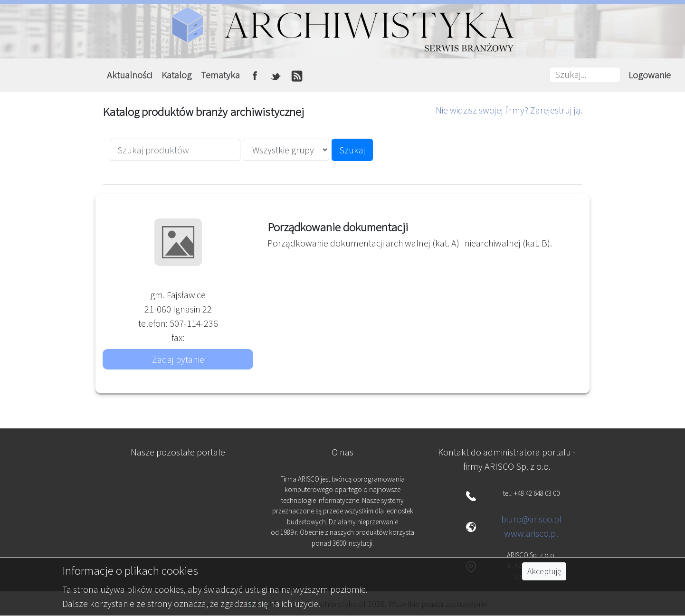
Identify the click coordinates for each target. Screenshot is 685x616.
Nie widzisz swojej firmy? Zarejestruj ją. (509, 110)
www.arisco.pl (531, 533)
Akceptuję (544, 571)
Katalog (176, 75)
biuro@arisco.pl (531, 519)
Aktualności (129, 75)
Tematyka (220, 75)
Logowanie (650, 75)
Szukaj (352, 150)
